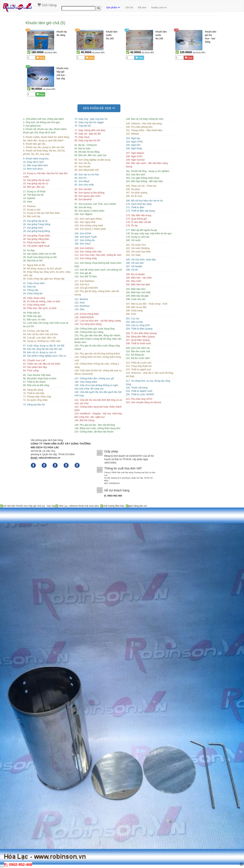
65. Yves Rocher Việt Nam (37, 375)
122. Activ (80, 303)
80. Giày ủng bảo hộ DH (87, 140)
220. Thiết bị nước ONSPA (140, 394)
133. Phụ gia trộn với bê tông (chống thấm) (97, 354)
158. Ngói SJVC (134, 156)
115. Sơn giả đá (83, 273)
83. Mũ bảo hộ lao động (87, 152)
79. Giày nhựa (82, 137)
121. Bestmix (81, 299)
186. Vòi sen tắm (135, 263)
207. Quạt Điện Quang (138, 340)
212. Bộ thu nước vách (138, 358)
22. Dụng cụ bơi (32, 210)
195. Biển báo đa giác (137, 296)
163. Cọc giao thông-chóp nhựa (142, 178)
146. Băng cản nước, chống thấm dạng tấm (97, 428)
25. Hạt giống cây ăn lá (35, 221)
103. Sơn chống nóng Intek (89, 225)
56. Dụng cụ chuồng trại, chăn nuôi (42, 341)
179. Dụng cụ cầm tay (138, 237)
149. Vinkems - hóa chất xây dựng (144, 123)
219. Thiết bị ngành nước (139, 391)
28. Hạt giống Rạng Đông (37, 231)
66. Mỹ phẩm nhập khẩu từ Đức (40, 378)
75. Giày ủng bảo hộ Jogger (89, 122)
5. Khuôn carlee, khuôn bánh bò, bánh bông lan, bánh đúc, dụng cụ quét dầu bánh (46, 139)
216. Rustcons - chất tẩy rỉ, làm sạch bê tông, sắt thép (150, 375)
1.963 (176, 30)
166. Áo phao (133, 189)
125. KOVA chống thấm (87, 314)
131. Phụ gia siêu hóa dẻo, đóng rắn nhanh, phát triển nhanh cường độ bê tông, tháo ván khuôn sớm (98, 339)
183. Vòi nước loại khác (138, 252)
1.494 (77, 30)
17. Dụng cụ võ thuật (34, 191)
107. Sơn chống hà (84, 240)
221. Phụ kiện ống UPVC (139, 399)
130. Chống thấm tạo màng (89, 332)
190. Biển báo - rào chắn (139, 278)
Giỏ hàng (47, 5)
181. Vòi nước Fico (136, 245)
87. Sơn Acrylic (82, 167)
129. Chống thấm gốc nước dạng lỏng (94, 329)
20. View (28, 202)
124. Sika (79, 309)
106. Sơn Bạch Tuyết (86, 237)
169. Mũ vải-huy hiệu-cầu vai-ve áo (144, 201)
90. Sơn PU (81, 178)
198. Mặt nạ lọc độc (136, 307)
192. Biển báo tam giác (138, 284)
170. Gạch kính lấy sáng (139, 204)
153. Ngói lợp (133, 138)
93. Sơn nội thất (83, 189)
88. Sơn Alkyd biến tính (87, 170)
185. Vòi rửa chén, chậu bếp (141, 260)
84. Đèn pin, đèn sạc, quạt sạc (90, 155)
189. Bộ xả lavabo (135, 274)
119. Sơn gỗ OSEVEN (86, 288)
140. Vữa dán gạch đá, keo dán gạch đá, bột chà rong (98, 394)
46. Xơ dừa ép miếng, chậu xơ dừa (42, 301)
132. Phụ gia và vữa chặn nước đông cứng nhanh (97, 347)
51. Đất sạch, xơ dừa (34, 319)
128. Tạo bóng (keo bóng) (88, 324)
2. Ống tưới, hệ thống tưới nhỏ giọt (42, 122)
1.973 (28, 66)
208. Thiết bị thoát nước (138, 343)
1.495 (127, 30)
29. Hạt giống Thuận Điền (37, 236)
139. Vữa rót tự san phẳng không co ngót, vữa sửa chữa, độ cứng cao (96, 387)
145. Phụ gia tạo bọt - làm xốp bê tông (95, 425)
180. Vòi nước (133, 240)
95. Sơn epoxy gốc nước (87, 196)
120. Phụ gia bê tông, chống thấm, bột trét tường (97, 293)
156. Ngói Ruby (134, 148)
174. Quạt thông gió (136, 219)
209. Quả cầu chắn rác (138, 348)
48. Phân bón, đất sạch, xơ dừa (40, 308)
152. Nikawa (132, 134)
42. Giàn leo (30, 287)
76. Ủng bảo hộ (83, 126)
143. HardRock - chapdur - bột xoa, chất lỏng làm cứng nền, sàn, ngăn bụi (98, 415)
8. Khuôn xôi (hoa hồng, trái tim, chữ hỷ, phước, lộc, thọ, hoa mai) (44, 152)
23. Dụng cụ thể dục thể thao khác (42, 213)
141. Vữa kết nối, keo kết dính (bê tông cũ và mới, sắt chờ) (98, 402)
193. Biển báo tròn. (136, 289)
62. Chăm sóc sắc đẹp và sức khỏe (42, 364)
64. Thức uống (31, 370)
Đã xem (142, 7)
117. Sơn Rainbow (84, 281)
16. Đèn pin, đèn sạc (34, 187)
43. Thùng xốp (31, 290)
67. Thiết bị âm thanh (34, 382)
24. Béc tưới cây (32, 216)
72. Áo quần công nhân (35, 400)
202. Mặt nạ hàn (134, 322)
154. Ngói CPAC (134, 142)
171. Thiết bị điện (135, 207)
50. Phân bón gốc (32, 316)
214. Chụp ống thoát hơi (139, 366)
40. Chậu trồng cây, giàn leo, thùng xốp (44, 279)
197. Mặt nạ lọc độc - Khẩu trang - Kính (147, 304)
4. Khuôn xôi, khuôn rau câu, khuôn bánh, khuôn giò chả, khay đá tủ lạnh (45, 131)
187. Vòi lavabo (134, 266)
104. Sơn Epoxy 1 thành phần (90, 229)
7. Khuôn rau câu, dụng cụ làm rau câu (44, 147)
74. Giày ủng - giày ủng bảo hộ (91, 119)
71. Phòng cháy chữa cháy (37, 397)
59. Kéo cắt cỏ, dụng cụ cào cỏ (40, 352)
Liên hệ (129, 7)
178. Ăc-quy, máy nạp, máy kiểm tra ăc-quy (149, 233)
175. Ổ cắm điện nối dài (138, 222)
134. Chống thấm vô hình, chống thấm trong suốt (98, 359)
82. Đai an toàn (82, 148)
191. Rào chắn (133, 281)
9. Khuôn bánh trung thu (36, 159)
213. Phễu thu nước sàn (139, 363)
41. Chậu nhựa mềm (34, 283)
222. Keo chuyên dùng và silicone (143, 402)
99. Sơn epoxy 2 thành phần (89, 211)
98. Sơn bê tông (83, 207)
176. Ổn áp (132, 225)
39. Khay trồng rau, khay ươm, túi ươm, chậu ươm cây (47, 274)
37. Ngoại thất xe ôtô (34, 265)
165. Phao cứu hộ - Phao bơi (141, 186)
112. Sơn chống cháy (86, 258)
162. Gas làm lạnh (135, 174)
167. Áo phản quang (136, 193)
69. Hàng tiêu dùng (33, 390)
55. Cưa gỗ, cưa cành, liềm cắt (39, 338)
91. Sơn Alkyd (82, 181)
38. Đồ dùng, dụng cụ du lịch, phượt (42, 268)
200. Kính (131, 314)
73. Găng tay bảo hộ (34, 405)
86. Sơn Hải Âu (83, 163)
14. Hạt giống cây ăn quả (36, 180)
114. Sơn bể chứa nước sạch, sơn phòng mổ (98, 270)
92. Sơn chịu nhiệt (84, 185)
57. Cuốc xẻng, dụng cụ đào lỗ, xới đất (44, 346)
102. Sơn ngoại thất (85, 222)
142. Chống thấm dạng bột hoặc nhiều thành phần (98, 408)
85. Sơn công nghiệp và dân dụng (92, 160)
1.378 (28, 30)
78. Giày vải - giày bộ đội (88, 134)
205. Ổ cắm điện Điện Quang (141, 333)
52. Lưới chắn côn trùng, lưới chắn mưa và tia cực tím (46, 325)
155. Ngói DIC (133, 145)
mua (40, 58)
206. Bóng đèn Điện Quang (140, 337)
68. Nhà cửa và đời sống (36, 385)
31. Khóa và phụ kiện (34, 242)
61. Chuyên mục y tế (34, 360)
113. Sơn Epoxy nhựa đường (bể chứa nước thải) (98, 265)
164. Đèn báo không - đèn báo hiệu (144, 181)
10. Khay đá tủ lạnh (33, 162)
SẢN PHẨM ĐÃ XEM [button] (99, 108)
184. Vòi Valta (133, 255)
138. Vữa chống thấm (86, 382)
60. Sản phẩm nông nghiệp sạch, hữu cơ (45, 356)
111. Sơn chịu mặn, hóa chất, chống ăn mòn (98, 255)
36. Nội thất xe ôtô (33, 261)
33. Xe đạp (29, 250)
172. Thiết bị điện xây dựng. (141, 211)
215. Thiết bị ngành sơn (138, 369)
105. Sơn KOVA (83, 233)
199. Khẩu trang (134, 311)
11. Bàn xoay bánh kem (36, 165)
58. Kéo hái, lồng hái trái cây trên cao (43, 349)
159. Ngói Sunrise (135, 160)
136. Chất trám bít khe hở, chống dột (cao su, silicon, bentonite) (98, 372)
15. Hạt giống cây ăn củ (36, 183)
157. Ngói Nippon (135, 153)
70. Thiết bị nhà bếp (34, 393)
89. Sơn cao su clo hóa (87, 174)
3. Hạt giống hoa (32, 126)
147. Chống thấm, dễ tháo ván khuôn (94, 432)
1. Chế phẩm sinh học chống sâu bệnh (44, 119)
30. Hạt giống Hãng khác (36, 239)
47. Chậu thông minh (34, 305)
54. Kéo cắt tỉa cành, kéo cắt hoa (40, 334)
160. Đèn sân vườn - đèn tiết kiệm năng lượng (147, 165)
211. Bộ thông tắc (135, 355)
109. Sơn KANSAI (84, 248)
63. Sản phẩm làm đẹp (35, 367)
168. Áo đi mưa (134, 196)
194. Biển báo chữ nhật (138, 292)
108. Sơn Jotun (82, 244)
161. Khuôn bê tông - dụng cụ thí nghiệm (147, 171)
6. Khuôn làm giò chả (34, 144)
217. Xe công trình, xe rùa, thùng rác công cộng (148, 383)
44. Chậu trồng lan (33, 293)
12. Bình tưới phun (33, 169)
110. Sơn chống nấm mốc (88, 252)
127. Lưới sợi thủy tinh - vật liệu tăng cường (98, 321)
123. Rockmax (82, 306)
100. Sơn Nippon (83, 214)
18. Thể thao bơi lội (33, 195)
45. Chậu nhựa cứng (34, 298)
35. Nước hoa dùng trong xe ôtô (40, 257)
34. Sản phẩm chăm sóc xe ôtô (39, 254)
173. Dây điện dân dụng (138, 215)
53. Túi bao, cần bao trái (36, 331)
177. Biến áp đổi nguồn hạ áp (141, 230)
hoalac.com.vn (159, 7)
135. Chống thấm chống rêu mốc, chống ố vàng (97, 365)
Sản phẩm (113, 7)
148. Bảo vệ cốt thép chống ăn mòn (145, 119)
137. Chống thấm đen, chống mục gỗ (94, 378)
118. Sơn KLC (82, 284)
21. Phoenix (29, 206)
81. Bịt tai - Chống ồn (86, 145)
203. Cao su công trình (138, 325)
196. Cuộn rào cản (136, 299)
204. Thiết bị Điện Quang (139, 329)
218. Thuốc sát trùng (137, 388)
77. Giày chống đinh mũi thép (90, 130)
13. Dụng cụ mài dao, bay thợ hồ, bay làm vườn (45, 175)
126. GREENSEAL (84, 317)
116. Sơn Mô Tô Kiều (86, 276)
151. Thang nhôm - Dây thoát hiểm (144, 130)
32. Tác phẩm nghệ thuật (36, 246)
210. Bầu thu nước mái (138, 351)
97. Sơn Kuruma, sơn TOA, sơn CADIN (95, 204)
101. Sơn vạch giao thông (88, 219)
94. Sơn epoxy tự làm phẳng (89, 193)
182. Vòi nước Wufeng (138, 248)
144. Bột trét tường (84, 420)
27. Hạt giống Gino (33, 228)
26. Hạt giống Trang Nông (37, 224)
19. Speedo (29, 198)
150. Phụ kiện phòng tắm (139, 127)
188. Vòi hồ (132, 270)
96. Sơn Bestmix (83, 199)
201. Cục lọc (132, 318)
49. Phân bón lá (31, 313)
